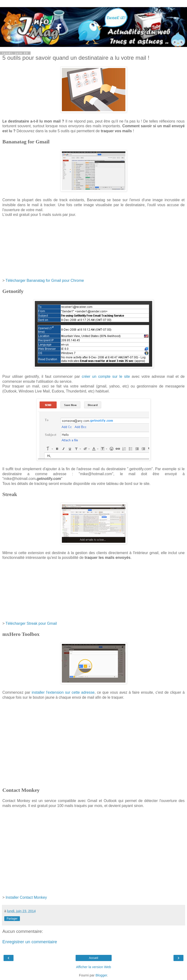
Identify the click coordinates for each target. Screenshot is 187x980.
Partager (12, 919)
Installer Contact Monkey (26, 897)
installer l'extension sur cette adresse (63, 692)
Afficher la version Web (93, 967)
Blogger (101, 975)
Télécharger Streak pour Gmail (31, 623)
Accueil (93, 958)
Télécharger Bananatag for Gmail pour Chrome (45, 280)
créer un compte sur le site (106, 376)
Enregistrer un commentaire (30, 942)
